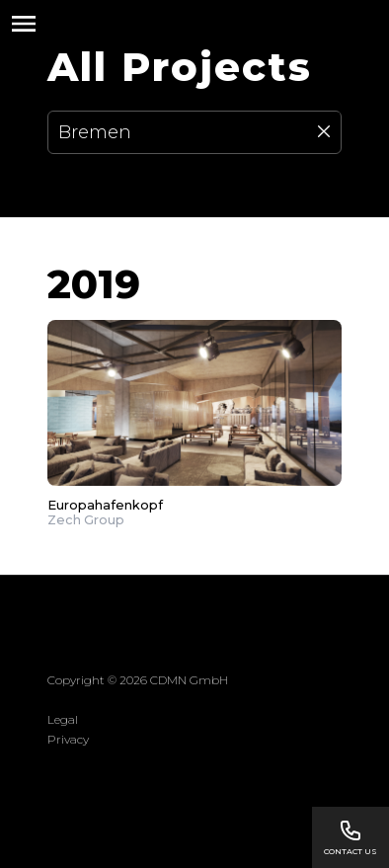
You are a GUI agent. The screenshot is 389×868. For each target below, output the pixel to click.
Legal (63, 719)
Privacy (68, 739)
